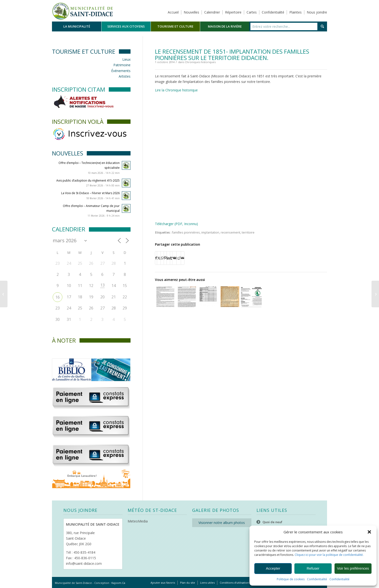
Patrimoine (122, 65)
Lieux (126, 59)
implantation (210, 232)
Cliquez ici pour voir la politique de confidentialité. (329, 555)
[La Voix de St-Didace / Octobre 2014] (4, 294)
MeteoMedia (138, 521)
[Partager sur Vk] (174, 258)
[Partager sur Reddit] (179, 258)
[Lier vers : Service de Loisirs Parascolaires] (251, 297)
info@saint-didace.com (84, 563)
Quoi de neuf (272, 522)
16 (58, 297)
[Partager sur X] (159, 258)
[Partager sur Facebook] (156, 258)
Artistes (125, 76)
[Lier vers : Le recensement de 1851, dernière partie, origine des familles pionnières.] (187, 297)
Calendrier (212, 12)
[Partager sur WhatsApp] (162, 258)
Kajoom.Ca (118, 583)
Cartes (252, 12)
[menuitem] (77, 26)
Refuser (313, 568)
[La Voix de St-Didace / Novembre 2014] (375, 294)
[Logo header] (83, 11)
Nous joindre (317, 12)
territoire (248, 232)
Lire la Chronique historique (176, 90)
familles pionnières (186, 232)
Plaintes (295, 12)
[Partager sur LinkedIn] (168, 258)
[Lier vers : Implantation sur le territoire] (208, 297)
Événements (121, 71)
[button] (369, 532)
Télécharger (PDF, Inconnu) (176, 224)
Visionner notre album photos (222, 523)
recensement (230, 232)
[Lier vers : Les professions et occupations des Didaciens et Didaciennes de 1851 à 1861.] (165, 297)
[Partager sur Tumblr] (171, 258)
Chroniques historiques (200, 62)
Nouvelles (191, 12)
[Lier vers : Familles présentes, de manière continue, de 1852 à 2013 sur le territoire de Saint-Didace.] (230, 297)
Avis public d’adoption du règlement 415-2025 (88, 180)
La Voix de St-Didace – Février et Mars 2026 (90, 193)
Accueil (173, 12)
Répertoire (233, 12)
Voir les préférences (353, 568)
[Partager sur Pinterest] (165, 258)
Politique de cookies (291, 579)
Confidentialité (317, 579)
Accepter (273, 568)
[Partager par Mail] (183, 258)
